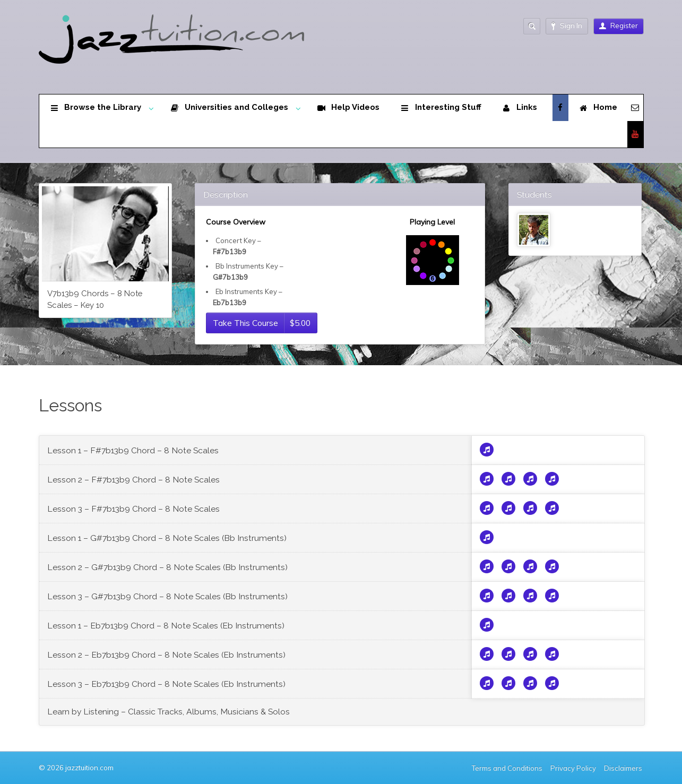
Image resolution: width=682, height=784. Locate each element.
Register (619, 25)
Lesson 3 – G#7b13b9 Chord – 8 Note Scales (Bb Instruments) (167, 596)
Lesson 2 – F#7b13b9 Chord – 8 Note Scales (133, 480)
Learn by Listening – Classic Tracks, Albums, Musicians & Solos (169, 712)
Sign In (567, 26)
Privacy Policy (573, 768)
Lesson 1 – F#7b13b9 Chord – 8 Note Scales (133, 450)
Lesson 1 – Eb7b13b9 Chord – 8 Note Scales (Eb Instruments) (166, 626)
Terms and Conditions (507, 768)
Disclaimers (624, 768)
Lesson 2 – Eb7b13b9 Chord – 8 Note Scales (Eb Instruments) (166, 655)
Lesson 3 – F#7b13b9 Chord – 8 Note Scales (133, 509)
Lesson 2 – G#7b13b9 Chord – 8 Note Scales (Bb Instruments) (167, 567)
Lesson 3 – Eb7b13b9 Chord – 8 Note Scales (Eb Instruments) (166, 684)
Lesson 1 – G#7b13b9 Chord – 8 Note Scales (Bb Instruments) (167, 538)
